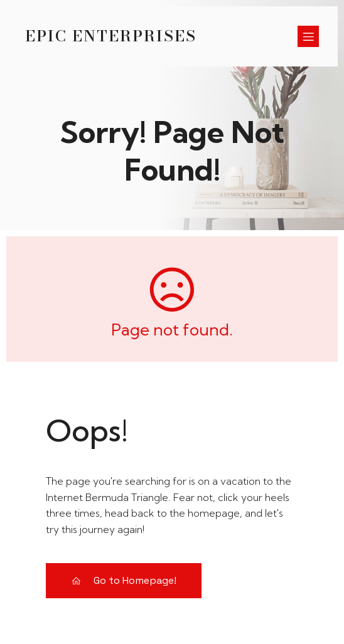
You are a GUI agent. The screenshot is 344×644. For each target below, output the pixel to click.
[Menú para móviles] (308, 36)
